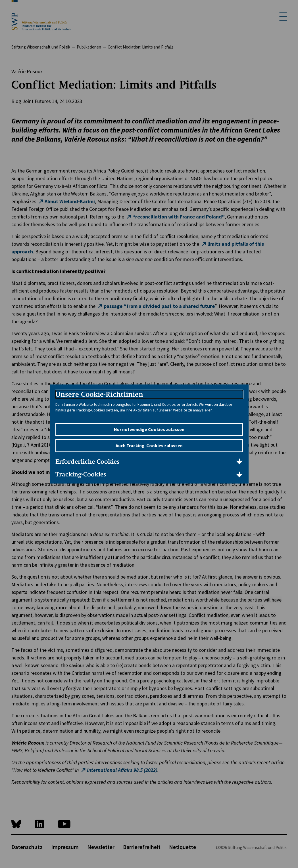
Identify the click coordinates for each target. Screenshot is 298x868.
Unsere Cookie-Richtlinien (99, 394)
